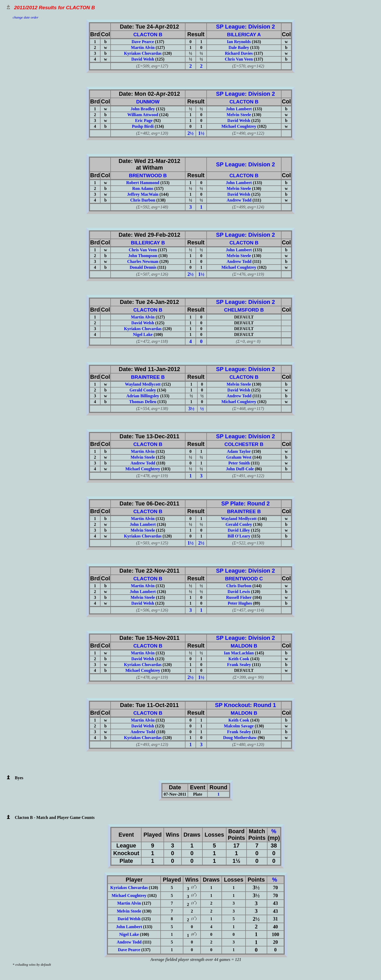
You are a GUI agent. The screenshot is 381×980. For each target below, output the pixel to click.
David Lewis (239, 592)
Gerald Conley (143, 390)
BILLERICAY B (148, 243)
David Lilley (239, 530)
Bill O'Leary (239, 536)
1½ (201, 133)
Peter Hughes (240, 603)
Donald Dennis (143, 267)
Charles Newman (143, 261)
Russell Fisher (239, 597)
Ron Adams (143, 188)
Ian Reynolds (239, 42)
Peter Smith (239, 463)
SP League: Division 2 (244, 27)
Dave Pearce (143, 42)
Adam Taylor (239, 451)
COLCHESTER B (244, 444)
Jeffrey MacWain (143, 194)
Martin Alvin (143, 47)
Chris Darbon (143, 200)
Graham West (239, 457)
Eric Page (144, 120)
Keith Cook (239, 659)
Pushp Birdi (143, 126)
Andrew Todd (239, 200)
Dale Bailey (239, 47)
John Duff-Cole (240, 469)
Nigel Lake (143, 334)
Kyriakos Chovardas (143, 53)
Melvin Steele (239, 115)
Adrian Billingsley (143, 396)
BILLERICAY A (244, 35)
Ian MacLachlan (239, 653)
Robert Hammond (143, 183)
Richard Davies (239, 53)
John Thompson (143, 256)
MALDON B (244, 646)
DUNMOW (148, 102)
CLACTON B (148, 35)
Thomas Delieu (143, 402)
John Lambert (239, 109)
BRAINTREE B (148, 377)
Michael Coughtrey (239, 126)
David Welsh (143, 59)
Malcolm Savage (239, 726)
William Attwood (143, 115)
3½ (191, 409)
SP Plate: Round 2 (244, 504)
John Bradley (143, 109)
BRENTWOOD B (148, 176)
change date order (26, 17)
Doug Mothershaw (240, 738)
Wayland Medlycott (143, 384)
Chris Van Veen (239, 59)
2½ (191, 133)
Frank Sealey (239, 665)
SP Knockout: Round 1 (244, 705)
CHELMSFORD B (244, 310)
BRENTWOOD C (244, 579)
